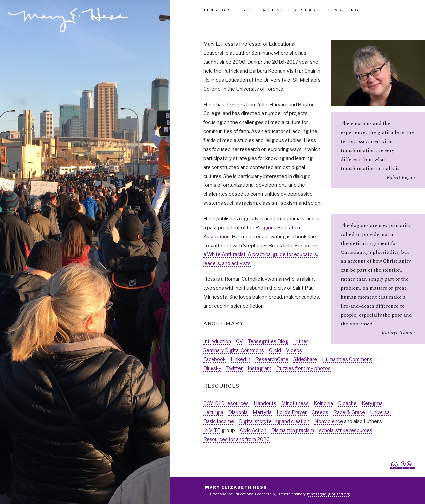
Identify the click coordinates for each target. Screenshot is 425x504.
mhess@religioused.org (329, 494)
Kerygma (372, 403)
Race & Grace (349, 412)
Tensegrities (225, 10)
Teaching (270, 10)
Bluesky (212, 368)
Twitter (235, 368)
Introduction (217, 341)
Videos (294, 350)
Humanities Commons (347, 359)
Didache (347, 403)
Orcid (275, 350)
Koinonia (323, 403)
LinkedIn (241, 359)
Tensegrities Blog (268, 341)
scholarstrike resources (346, 430)
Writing (346, 10)
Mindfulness (295, 403)
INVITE (212, 430)
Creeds (320, 412)
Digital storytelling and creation (274, 421)
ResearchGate (272, 359)
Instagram (259, 368)
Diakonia (238, 412)
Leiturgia (213, 412)
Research (309, 10)
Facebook (214, 359)
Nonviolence (329, 421)
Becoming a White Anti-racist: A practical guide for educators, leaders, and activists (261, 254)
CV (240, 341)
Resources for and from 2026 (236, 439)
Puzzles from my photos (303, 368)
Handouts (265, 403)
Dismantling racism (293, 430)
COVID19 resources (226, 403)
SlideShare (305, 359)
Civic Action (253, 430)
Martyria (262, 412)
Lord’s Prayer (292, 412)
